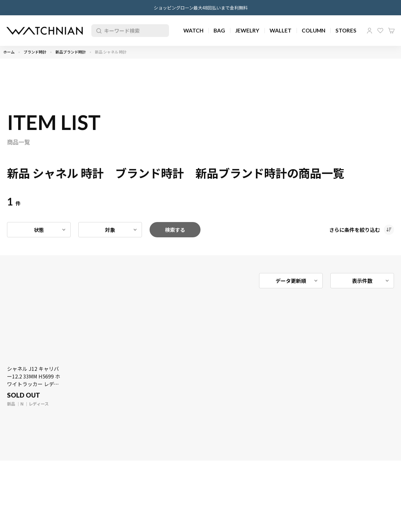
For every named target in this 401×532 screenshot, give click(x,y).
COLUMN (313, 30)
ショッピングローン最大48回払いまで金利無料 (201, 8)
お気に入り (380, 31)
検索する (175, 230)
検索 (98, 31)
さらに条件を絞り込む (355, 230)
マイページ (369, 31)
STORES (346, 30)
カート (391, 31)
